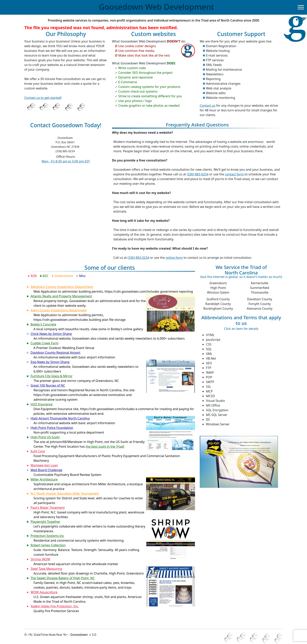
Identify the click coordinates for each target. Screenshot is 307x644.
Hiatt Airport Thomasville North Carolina (60, 418)
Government (64, 276)
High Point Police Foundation (52, 428)
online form (174, 258)
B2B (34, 276)
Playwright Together (45, 522)
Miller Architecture (44, 479)
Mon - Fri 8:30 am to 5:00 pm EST (66, 161)
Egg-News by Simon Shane (50, 362)
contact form (235, 174)
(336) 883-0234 (198, 174)
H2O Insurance (42, 404)
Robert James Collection (48, 545)
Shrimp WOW (40, 559)
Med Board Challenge (46, 470)
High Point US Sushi (45, 437)
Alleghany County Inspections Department (62, 287)
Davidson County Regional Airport (55, 353)
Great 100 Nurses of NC (48, 385)
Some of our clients (110, 268)
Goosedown (156, 7)
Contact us (208, 106)
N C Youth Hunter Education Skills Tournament (65, 493)
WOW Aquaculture (44, 592)
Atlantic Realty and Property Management (61, 296)
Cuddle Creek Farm (45, 343)
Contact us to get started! (43, 98)
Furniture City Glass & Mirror (51, 376)
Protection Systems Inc (47, 536)
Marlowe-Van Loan (44, 465)
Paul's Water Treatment (48, 508)
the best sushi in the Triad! (105, 446)
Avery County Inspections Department (59, 310)
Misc (83, 276)
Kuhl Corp (38, 451)
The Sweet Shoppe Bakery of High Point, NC (63, 578)
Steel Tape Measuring (46, 569)
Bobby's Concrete (43, 324)
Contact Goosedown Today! (66, 125)
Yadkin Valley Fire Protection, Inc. (55, 606)
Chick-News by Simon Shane (51, 334)
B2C (46, 276)
